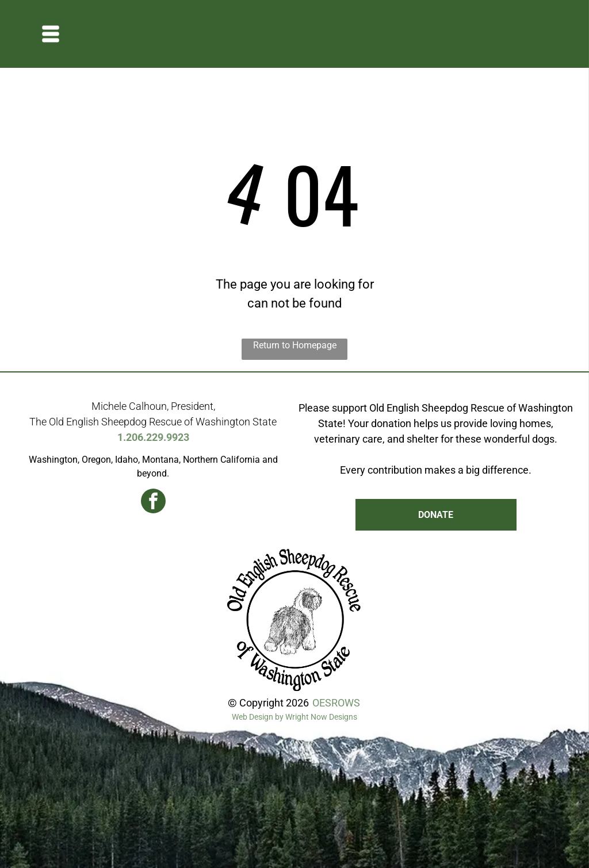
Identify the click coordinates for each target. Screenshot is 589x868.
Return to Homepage (295, 345)
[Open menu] (51, 34)
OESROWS (336, 703)
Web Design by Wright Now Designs (294, 717)
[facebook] (153, 502)
